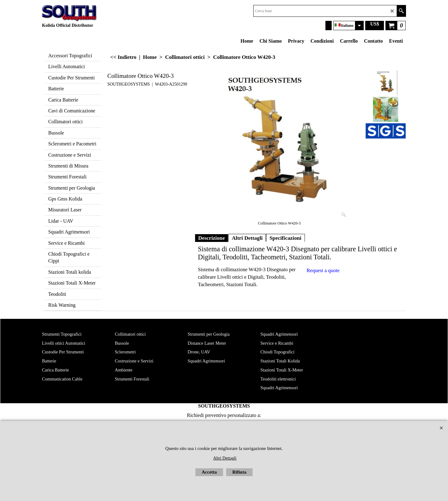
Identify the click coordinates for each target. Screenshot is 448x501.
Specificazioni (285, 238)
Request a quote (323, 270)
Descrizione (212, 238)
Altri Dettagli (247, 238)
